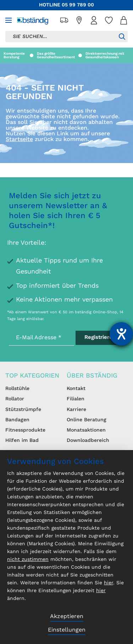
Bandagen (17, 420)
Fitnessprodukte (25, 430)
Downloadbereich (88, 440)
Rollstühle (17, 389)
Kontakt (76, 389)
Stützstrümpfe (23, 410)
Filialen (76, 399)
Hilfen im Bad (22, 440)
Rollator (15, 399)
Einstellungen (67, 630)
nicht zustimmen (28, 559)
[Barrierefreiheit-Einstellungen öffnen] (121, 334)
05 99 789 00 (78, 5)
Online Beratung (87, 420)
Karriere (76, 410)
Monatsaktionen (86, 430)
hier (109, 583)
